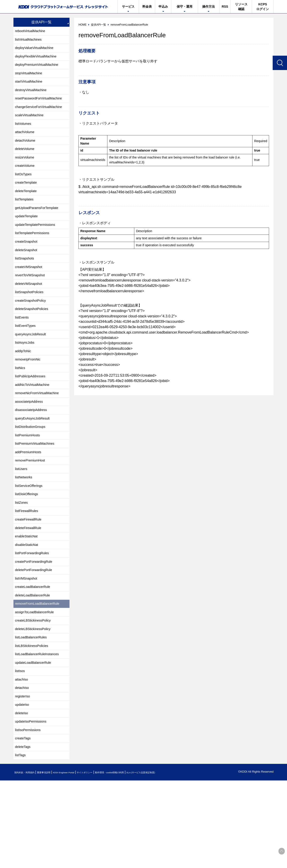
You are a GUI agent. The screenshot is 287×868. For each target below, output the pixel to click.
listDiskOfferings (28, 550)
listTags (21, 842)
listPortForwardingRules (34, 616)
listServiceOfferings (31, 541)
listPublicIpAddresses (32, 418)
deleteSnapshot (28, 277)
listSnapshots (26, 286)
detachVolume (27, 154)
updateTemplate (28, 239)
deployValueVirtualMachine (37, 50)
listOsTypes (25, 192)
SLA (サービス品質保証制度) (186, 860)
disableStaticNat (28, 607)
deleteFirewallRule (30, 588)
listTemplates (26, 220)
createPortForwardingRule (36, 625)
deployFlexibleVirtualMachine (39, 60)
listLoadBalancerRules (33, 710)
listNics (21, 409)
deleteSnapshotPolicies (34, 343)
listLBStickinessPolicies (34, 720)
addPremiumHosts (30, 503)
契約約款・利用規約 (28, 860)
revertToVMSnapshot (32, 305)
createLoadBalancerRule (35, 654)
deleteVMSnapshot (30, 314)
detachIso (23, 767)
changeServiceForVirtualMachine (42, 116)
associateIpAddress (31, 446)
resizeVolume (26, 173)
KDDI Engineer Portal (82, 860)
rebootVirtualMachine (32, 32)
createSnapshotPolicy (33, 333)
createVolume (26, 182)
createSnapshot (28, 267)
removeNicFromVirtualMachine (40, 437)
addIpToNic (24, 390)
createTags (24, 823)
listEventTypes (27, 361)
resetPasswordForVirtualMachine (42, 107)
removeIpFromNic (29, 399)
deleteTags (24, 833)
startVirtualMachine (31, 88)
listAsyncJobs (26, 380)
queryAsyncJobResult (33, 371)
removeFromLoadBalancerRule (40, 673)
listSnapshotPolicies (31, 324)
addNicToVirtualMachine (35, 427)
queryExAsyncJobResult (35, 465)
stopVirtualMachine (30, 79)
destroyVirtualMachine (33, 98)
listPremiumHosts (29, 484)
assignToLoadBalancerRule (37, 682)
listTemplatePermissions (35, 258)
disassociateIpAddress (33, 456)
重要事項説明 (55, 860)
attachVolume (26, 145)
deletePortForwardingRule (36, 635)
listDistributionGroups (32, 475)
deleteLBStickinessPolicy (35, 701)
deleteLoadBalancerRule (35, 663)
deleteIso (23, 795)
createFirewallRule (30, 578)
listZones (22, 559)
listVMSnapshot (28, 644)
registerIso (24, 776)
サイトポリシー (111, 860)
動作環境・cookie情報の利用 (144, 860)
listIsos (21, 748)
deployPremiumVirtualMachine (40, 69)
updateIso (23, 786)
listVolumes (24, 135)
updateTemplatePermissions (38, 248)
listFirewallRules (28, 569)
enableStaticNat (28, 597)
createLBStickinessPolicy (35, 691)
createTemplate (27, 201)
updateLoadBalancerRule (36, 739)
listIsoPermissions (30, 814)
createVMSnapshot (30, 296)
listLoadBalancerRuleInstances (40, 729)
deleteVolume (26, 164)
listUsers (22, 522)
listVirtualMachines (30, 41)
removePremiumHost (32, 512)
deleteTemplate (27, 211)
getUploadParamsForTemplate (40, 230)
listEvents (23, 352)
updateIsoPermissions (33, 805)
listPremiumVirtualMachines (37, 493)
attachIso (23, 757)
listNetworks (25, 531)
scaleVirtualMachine (31, 126)
